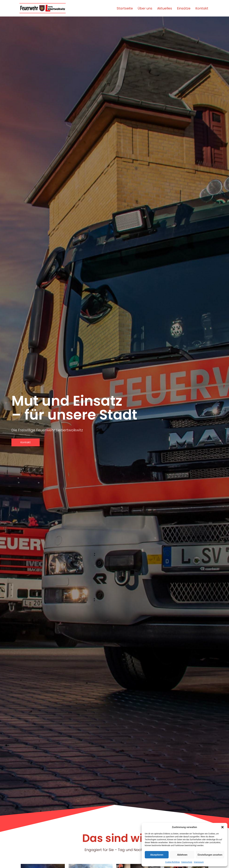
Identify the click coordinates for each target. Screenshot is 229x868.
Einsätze (184, 8)
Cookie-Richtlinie (172, 862)
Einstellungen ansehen (210, 855)
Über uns (145, 8)
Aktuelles (165, 8)
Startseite (125, 8)
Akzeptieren (157, 855)
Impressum (199, 862)
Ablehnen (182, 855)
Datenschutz (187, 862)
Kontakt (202, 8)
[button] (222, 827)
